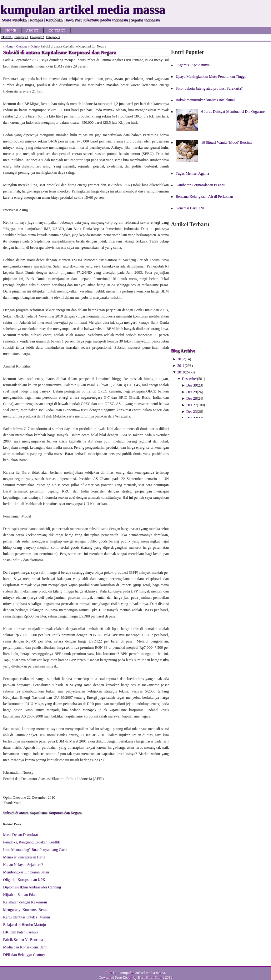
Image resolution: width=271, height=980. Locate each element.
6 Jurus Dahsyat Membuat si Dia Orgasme (233, 112)
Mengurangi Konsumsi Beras (25, 910)
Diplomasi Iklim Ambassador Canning (32, 887)
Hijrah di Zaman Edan (20, 895)
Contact (57, 30)
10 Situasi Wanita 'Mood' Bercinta (227, 142)
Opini (34, 46)
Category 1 (21, 37)
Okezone (22, 46)
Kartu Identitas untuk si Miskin (27, 917)
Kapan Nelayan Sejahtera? (23, 865)
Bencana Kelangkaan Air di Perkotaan (204, 197)
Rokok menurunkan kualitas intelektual (205, 100)
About (32, 30)
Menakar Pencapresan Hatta (24, 857)
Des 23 (192, 412)
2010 (181, 372)
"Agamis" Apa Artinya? (193, 65)
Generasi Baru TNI (190, 208)
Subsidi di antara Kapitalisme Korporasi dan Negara (42, 813)
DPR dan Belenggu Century (24, 955)
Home (11, 30)
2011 (181, 366)
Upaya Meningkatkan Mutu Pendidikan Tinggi (211, 77)
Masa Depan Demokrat (20, 835)
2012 (181, 359)
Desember (190, 379)
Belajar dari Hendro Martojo (25, 925)
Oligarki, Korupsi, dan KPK (24, 880)
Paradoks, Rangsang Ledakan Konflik (32, 842)
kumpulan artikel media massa (142, 973)
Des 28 (192, 398)
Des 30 (192, 385)
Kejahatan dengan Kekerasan (25, 902)
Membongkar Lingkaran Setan (26, 872)
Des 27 (192, 405)
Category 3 (53, 37)
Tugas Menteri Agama (192, 173)
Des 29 (192, 392)
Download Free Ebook (115, 977)
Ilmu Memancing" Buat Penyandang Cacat (35, 850)
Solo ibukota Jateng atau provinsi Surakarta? (209, 88)
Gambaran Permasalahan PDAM (200, 185)
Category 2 (37, 37)
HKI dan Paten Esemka (21, 932)
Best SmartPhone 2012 (155, 977)
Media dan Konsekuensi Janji (25, 947)
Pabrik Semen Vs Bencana (23, 940)
